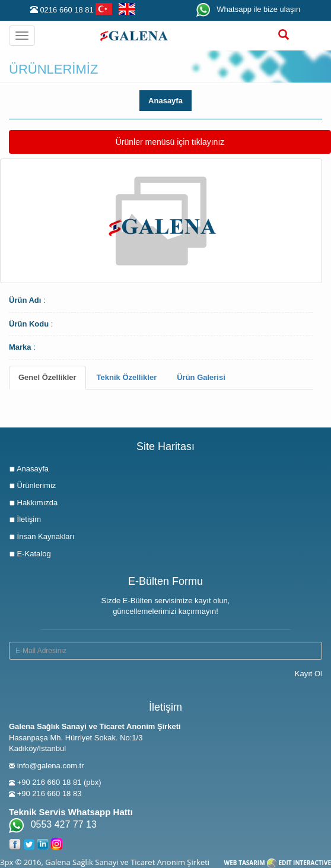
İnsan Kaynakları (42, 536)
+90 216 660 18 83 (50, 793)
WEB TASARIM (245, 863)
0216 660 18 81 (66, 10)
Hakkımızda (33, 503)
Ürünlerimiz (32, 485)
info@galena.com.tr (51, 766)
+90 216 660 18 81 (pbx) (59, 782)
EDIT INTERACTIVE (305, 863)
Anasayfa (165, 101)
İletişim (25, 519)
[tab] (47, 378)
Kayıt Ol (308, 674)
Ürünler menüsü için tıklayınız (170, 141)
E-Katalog (30, 554)
